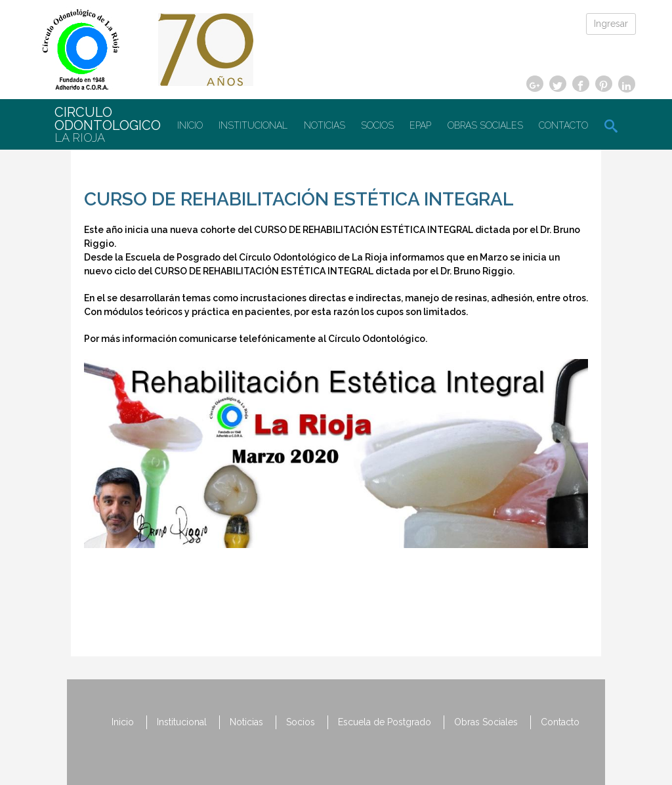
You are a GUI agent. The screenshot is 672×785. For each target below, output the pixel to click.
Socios (377, 125)
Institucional (253, 125)
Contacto (563, 125)
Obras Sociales (485, 125)
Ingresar (611, 24)
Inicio (190, 125)
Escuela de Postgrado (385, 722)
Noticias (325, 125)
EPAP (420, 125)
